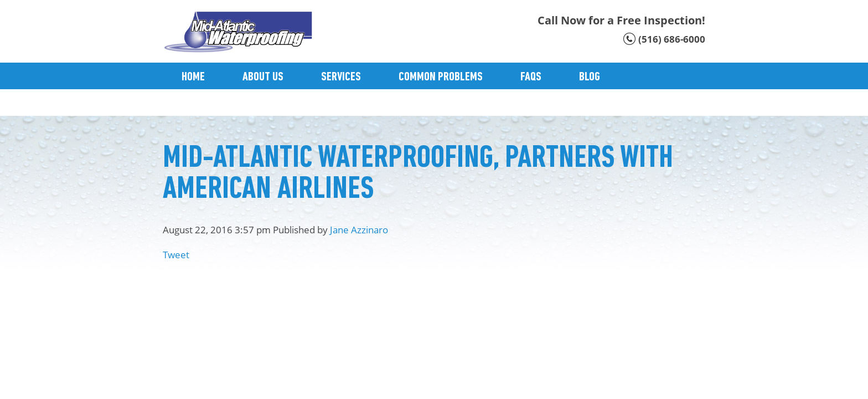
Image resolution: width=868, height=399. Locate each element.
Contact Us (208, 104)
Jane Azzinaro (359, 230)
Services (341, 77)
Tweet (176, 255)
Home (193, 77)
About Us (263, 77)
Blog (590, 77)
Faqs (531, 77)
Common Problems (441, 77)
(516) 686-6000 (672, 39)
